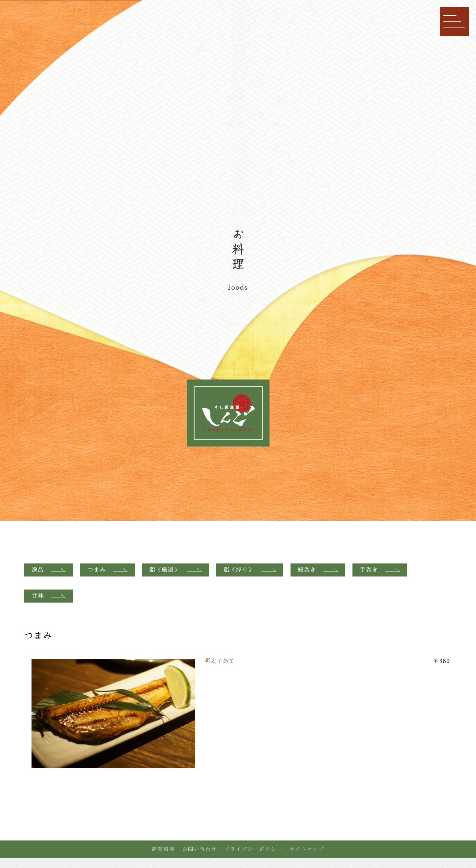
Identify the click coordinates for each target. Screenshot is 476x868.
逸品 (49, 570)
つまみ (107, 570)
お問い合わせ (200, 849)
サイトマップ (307, 849)
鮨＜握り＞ (250, 570)
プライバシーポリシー (253, 849)
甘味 (49, 596)
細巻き (318, 570)
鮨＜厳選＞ (176, 570)
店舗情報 (163, 849)
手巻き (380, 570)
